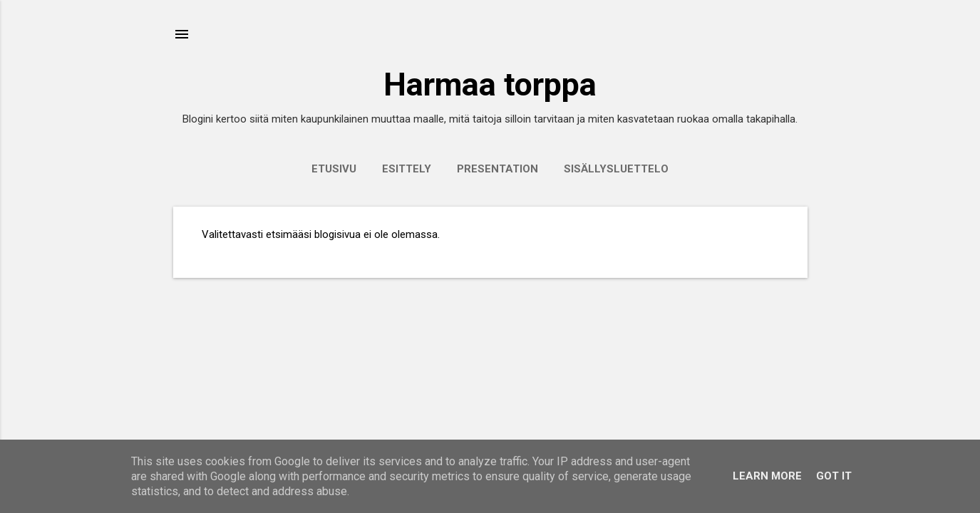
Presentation (497, 169)
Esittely (407, 169)
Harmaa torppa (490, 84)
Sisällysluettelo (616, 169)
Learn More (767, 476)
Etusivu (334, 169)
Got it (834, 476)
